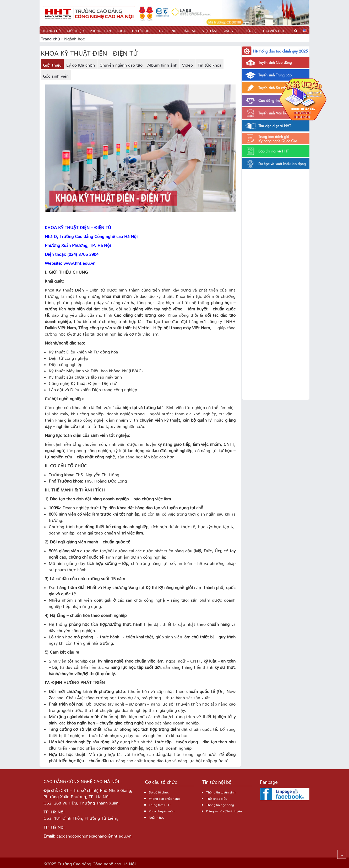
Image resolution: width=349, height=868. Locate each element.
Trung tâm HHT (160, 804)
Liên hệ (251, 30)
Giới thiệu (75, 30)
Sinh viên (231, 30)
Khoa (121, 30)
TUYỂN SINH (167, 30)
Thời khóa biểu (217, 798)
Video (187, 64)
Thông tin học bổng (220, 804)
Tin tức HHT (141, 30)
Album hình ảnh (162, 64)
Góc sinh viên (56, 75)
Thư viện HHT (274, 30)
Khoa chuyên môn (162, 810)
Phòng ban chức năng (164, 798)
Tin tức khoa (209, 64)
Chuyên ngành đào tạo (121, 64)
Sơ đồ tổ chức (159, 792)
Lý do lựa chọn (81, 64)
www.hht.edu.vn (79, 262)
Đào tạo (189, 30)
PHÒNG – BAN (100, 30)
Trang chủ (52, 30)
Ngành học (157, 817)
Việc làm (209, 30)
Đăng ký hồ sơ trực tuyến (224, 810)
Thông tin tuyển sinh (221, 792)
